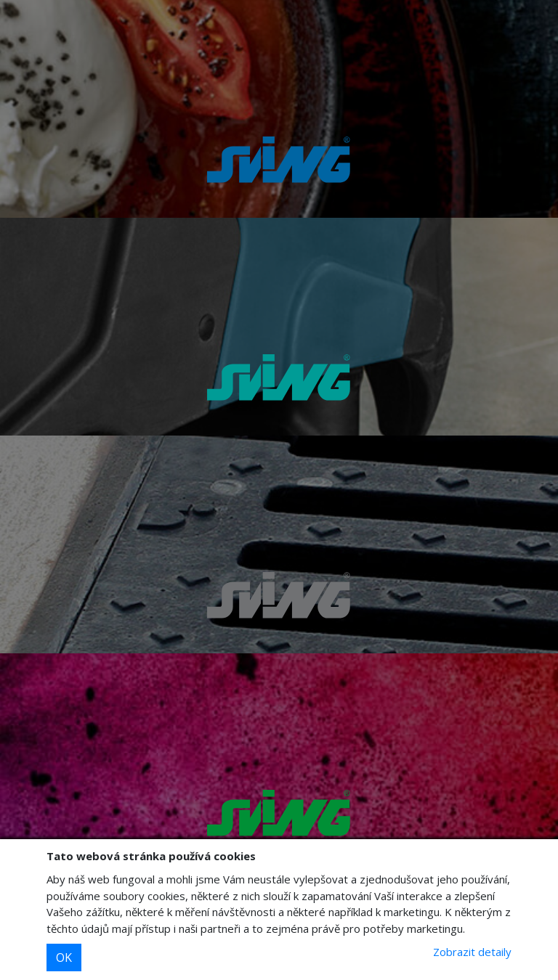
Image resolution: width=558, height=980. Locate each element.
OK (64, 957)
